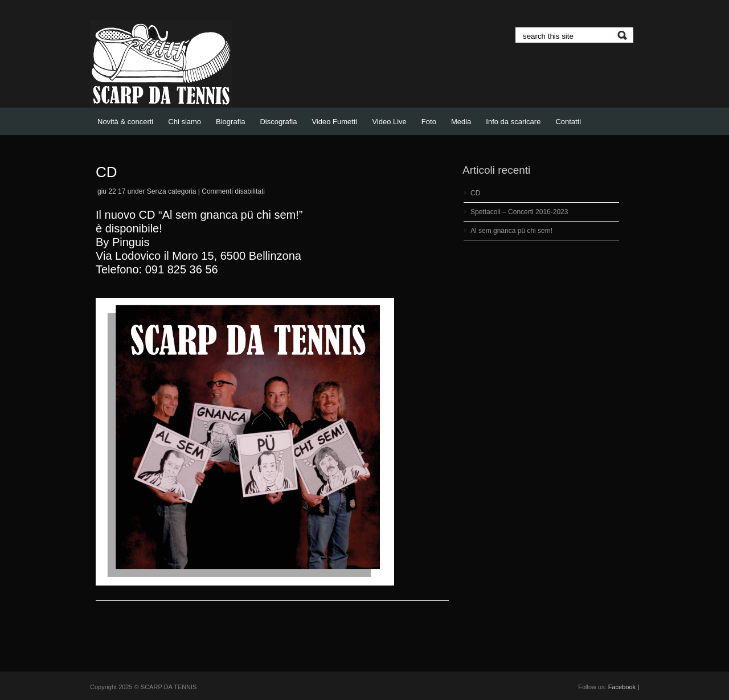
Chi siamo (185, 122)
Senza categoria (172, 191)
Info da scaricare (513, 122)
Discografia (278, 122)
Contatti (568, 122)
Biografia (230, 122)
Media (461, 122)
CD (107, 172)
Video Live (389, 122)
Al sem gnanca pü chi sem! (511, 231)
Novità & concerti (125, 122)
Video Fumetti (334, 122)
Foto (429, 122)
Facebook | (624, 687)
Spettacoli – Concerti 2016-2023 (519, 212)
